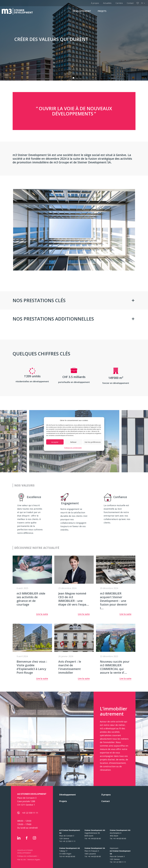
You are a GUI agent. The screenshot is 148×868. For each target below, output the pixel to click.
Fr (142, 3)
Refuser (73, 442)
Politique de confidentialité (73, 448)
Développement (68, 795)
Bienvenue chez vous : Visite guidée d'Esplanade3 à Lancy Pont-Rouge (32, 667)
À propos (95, 3)
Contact (130, 3)
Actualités (107, 3)
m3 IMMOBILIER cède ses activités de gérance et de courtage (31, 599)
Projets (63, 801)
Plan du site (22, 860)
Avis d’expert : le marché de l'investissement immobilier (70, 667)
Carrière (119, 3)
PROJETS (102, 11)
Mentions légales (34, 860)
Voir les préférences (93, 442)
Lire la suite (42, 614)
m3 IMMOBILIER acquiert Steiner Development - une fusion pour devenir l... (114, 601)
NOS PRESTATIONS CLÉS (39, 300)
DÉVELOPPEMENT (82, 11)
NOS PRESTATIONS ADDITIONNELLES (53, 319)
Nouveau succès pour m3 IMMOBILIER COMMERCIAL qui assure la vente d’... (115, 667)
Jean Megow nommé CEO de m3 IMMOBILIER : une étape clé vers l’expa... (74, 599)
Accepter (55, 442)
